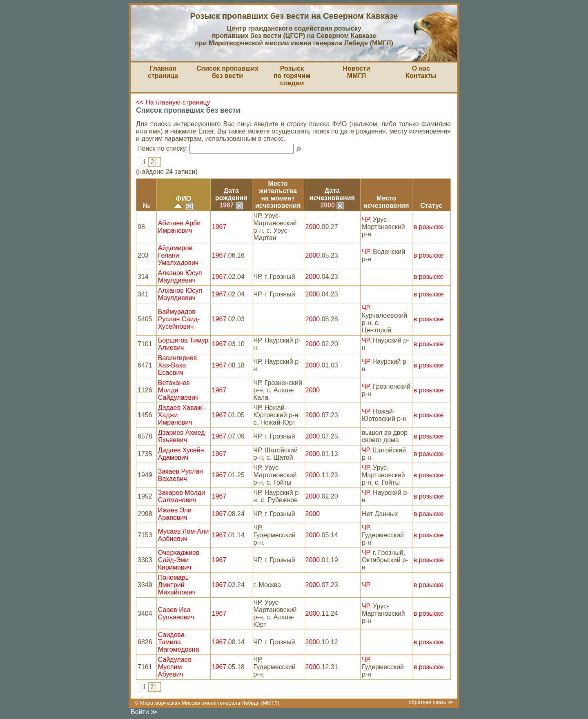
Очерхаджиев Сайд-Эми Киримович (179, 560)
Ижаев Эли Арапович (175, 514)
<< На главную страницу (173, 102)
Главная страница (163, 72)
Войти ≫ (144, 712)
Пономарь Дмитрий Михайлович (177, 585)
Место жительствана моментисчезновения (278, 195)
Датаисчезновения (332, 194)
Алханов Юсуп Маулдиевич (180, 294)
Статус (431, 206)
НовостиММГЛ (356, 72)
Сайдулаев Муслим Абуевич (175, 667)
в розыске (429, 227)
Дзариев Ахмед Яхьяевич (182, 436)
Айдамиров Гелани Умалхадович (178, 255)
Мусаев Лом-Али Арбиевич (184, 535)
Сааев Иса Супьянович (176, 613)
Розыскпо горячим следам (292, 76)
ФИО (183, 199)
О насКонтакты (421, 72)
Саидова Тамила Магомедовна (179, 642)
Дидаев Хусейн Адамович (181, 454)
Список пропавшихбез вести (227, 72)
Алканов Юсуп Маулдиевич (180, 277)
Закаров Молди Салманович (182, 496)
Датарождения (231, 194)
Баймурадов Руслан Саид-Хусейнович (179, 319)
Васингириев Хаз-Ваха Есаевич (177, 365)
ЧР (365, 219)
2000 (332, 205)
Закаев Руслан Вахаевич (180, 475)
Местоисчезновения (386, 202)
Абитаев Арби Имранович (179, 227)
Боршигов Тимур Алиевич (183, 344)
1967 (231, 205)
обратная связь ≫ (431, 702)
